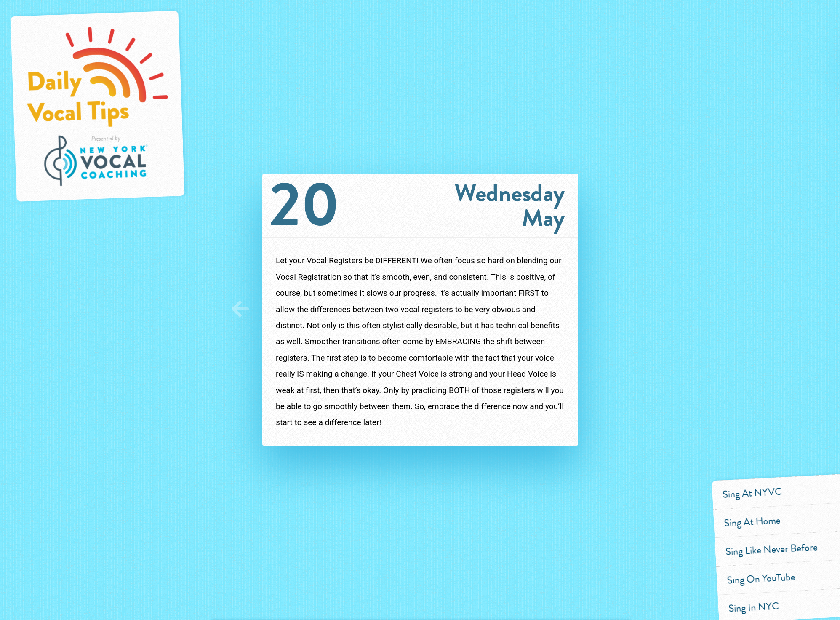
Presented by (107, 162)
